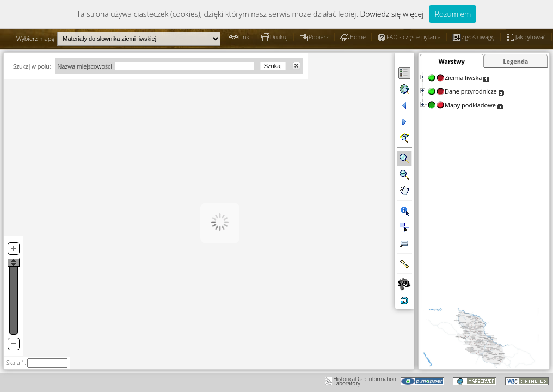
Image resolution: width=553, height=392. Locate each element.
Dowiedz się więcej (392, 14)
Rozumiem (453, 14)
